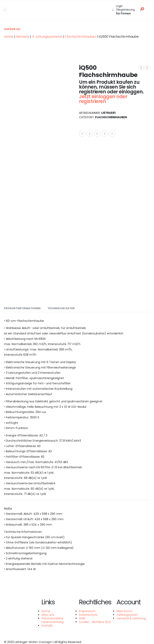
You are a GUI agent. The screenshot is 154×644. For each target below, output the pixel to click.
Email (112, 133)
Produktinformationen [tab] (22, 308)
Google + (105, 133)
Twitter (90, 133)
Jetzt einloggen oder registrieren (103, 99)
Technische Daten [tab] (61, 308)
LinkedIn (97, 133)
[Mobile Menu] (5, 10)
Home (9, 37)
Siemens (23, 37)
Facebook (82, 133)
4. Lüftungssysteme (47, 37)
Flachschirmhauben (81, 37)
